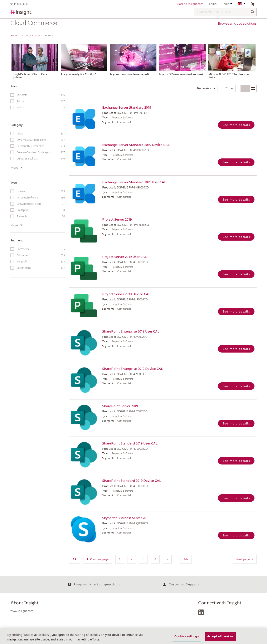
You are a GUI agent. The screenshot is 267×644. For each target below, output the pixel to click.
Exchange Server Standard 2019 (127, 108)
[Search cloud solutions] (225, 12)
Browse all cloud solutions (237, 24)
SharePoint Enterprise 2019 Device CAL (133, 369)
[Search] (253, 12)
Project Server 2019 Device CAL (126, 294)
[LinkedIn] (202, 612)
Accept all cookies (220, 639)
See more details (236, 125)
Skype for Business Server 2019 (126, 518)
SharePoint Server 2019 (120, 406)
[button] (206, 89)
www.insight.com (22, 611)
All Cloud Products (31, 36)
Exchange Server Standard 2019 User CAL (134, 182)
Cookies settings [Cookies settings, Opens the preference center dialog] (186, 639)
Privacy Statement (219, 629)
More (16, 168)
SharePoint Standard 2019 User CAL (130, 443)
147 (186, 559)
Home (14, 36)
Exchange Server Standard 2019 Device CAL (136, 145)
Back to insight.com (190, 4)
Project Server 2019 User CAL (124, 257)
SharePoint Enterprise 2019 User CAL (131, 331)
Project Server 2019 (117, 220)
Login (213, 4)
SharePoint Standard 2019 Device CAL (132, 481)
